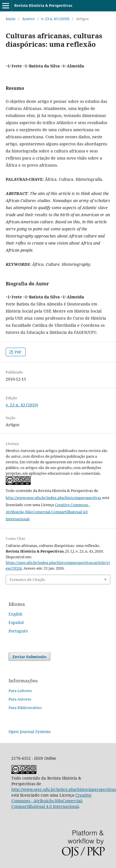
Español (16, 622)
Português (18, 631)
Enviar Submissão (29, 657)
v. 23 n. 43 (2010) (55, 19)
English (15, 614)
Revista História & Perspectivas (43, 5)
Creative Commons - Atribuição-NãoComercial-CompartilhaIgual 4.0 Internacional (48, 512)
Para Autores (20, 699)
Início (11, 19)
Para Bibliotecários (25, 708)
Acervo (28, 19)
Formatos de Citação (27, 580)
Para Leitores (20, 691)
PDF (18, 352)
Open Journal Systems (30, 732)
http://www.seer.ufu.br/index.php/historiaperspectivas (53, 498)
